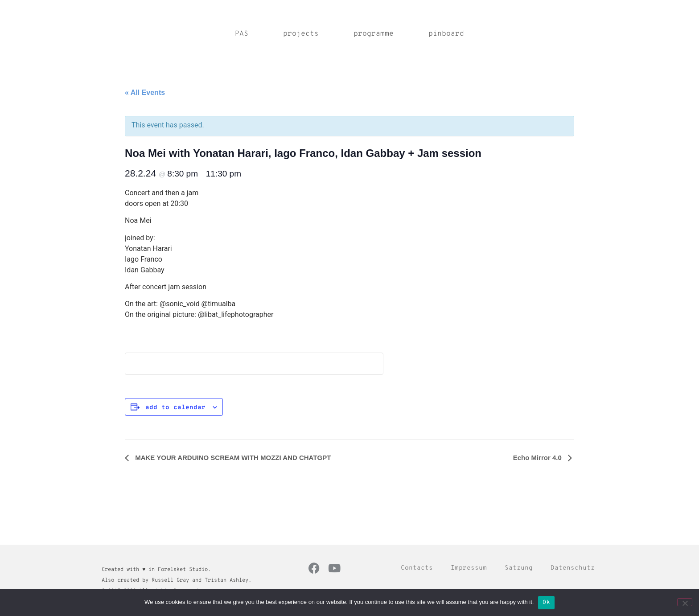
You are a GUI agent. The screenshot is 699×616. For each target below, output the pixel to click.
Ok (546, 603)
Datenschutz (573, 568)
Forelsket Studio (183, 570)
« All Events (145, 92)
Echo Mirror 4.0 (538, 458)
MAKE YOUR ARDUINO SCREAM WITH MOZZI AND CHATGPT (232, 458)
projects (301, 34)
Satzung (519, 568)
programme (374, 34)
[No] (685, 602)
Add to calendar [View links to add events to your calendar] (175, 408)
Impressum (469, 568)
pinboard (446, 34)
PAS (242, 34)
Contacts (417, 568)
